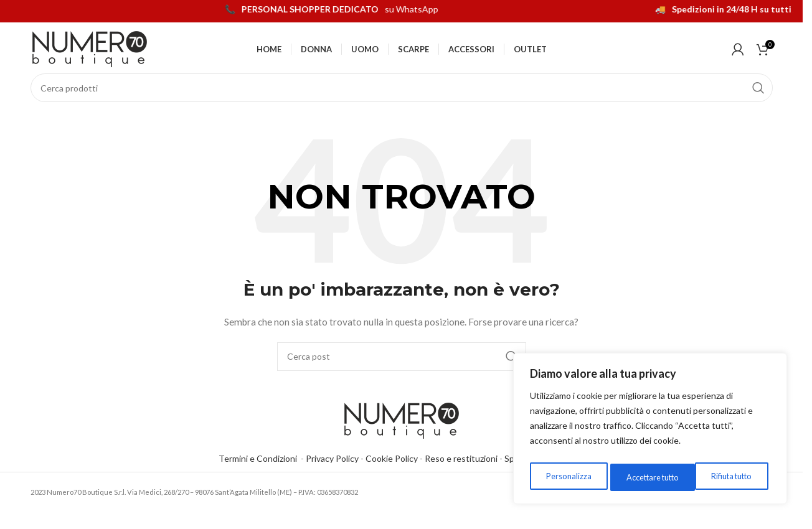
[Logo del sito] (90, 55)
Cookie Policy (392, 474)
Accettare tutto (727, 477)
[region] (650, 431)
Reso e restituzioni (461, 474)
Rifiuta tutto (643, 477)
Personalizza (566, 477)
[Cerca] (402, 103)
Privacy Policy (332, 474)
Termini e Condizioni (260, 474)
